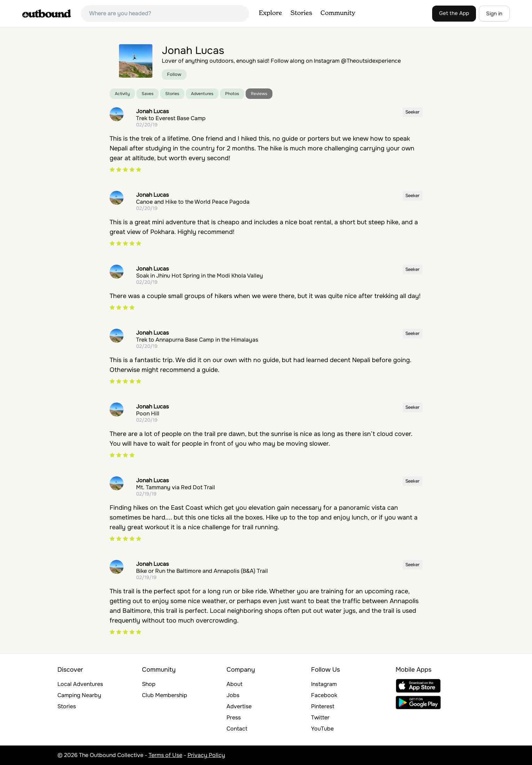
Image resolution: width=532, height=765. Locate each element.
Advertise (239, 706)
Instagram (324, 684)
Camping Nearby (79, 695)
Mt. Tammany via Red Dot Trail (176, 487)
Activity (122, 94)
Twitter (320, 717)
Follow (174, 74)
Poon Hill (148, 413)
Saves (148, 94)
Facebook (324, 695)
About (235, 684)
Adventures (202, 94)
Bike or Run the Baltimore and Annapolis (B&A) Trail (202, 571)
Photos (232, 94)
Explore (271, 13)
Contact (237, 729)
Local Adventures (80, 684)
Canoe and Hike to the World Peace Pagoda (193, 202)
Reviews (259, 94)
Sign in (494, 14)
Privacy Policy (206, 755)
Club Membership (165, 695)
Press (234, 717)
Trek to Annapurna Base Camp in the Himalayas (197, 340)
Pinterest (323, 706)
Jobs (233, 695)
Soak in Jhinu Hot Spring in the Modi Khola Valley (200, 276)
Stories (301, 13)
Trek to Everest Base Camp (171, 118)
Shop (149, 684)
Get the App (454, 13)
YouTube (322, 729)
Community (338, 13)
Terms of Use (165, 755)
